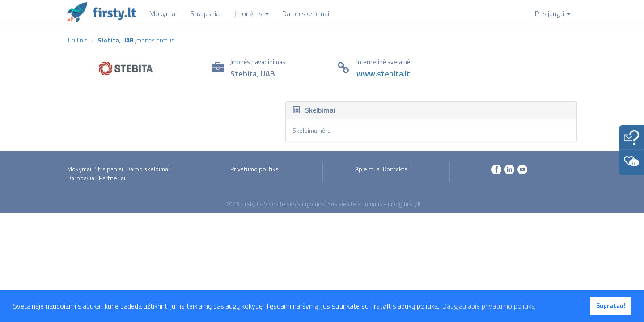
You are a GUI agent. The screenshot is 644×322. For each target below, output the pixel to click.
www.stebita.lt (383, 74)
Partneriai (112, 178)
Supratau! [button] (611, 306)
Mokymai (79, 169)
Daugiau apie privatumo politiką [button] (489, 306)
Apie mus (367, 169)
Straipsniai (109, 169)
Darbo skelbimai (148, 169)
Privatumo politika (254, 169)
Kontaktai (396, 169)
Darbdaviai (81, 178)
